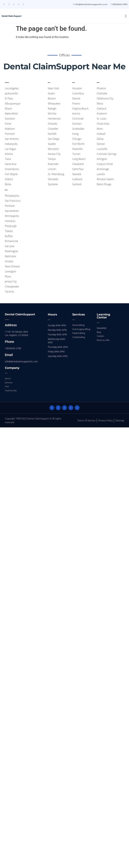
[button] (126, 16)
